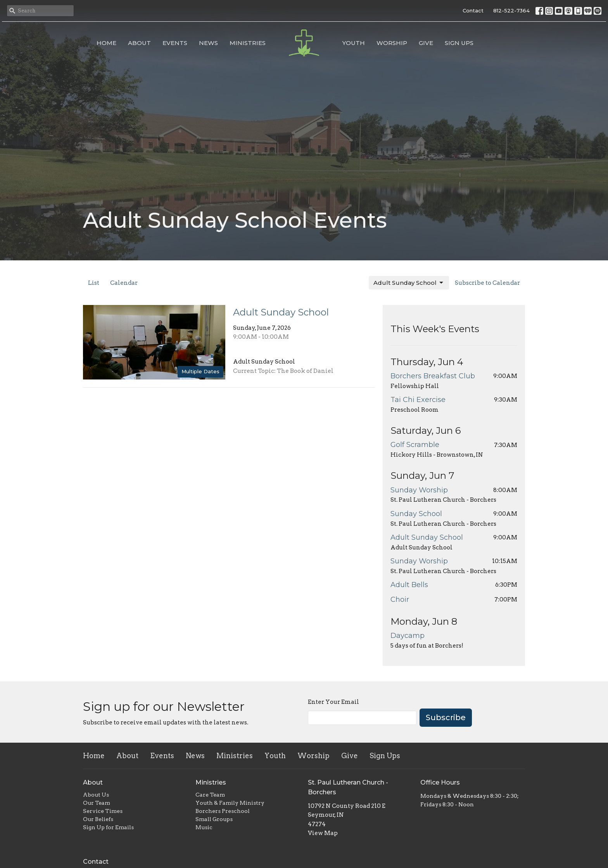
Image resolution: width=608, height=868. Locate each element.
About (139, 43)
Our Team (97, 803)
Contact (473, 10)
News (208, 43)
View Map (323, 833)
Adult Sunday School (409, 283)
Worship (392, 43)
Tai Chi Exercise (418, 400)
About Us (96, 795)
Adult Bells (409, 585)
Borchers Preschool (223, 811)
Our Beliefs (98, 819)
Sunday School (416, 514)
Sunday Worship (419, 490)
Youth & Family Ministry (230, 803)
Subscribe (446, 717)
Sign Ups (459, 43)
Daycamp (408, 636)
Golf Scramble (415, 445)
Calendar (124, 283)
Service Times (103, 811)
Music (204, 827)
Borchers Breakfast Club (433, 376)
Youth (354, 43)
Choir (400, 599)
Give (426, 43)
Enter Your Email (333, 702)
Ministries (248, 43)
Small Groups (214, 819)
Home (106, 43)
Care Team (210, 795)
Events (175, 43)
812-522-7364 (511, 10)
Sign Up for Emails (108, 827)
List (94, 283)
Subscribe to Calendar (487, 283)
